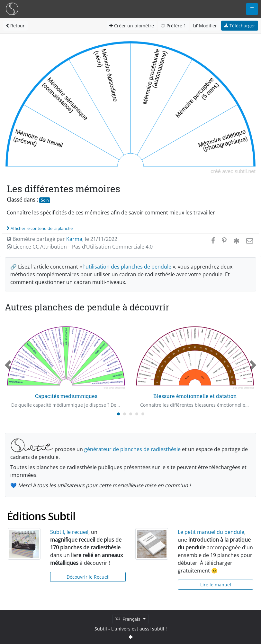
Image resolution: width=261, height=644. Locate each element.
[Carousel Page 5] (143, 414)
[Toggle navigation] (252, 9)
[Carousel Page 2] (125, 414)
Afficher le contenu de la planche (40, 228)
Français (129, 619)
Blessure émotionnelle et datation (195, 396)
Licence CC (80, 247)
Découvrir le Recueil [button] (88, 577)
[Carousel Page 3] (131, 414)
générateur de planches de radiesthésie (132, 449)
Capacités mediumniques (66, 396)
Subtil (101, 629)
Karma (74, 239)
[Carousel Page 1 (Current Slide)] (118, 414)
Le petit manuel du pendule (211, 532)
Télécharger (240, 26)
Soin (45, 200)
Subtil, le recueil (69, 532)
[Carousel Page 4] (137, 414)
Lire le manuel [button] (216, 585)
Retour (15, 26)
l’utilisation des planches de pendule (127, 267)
